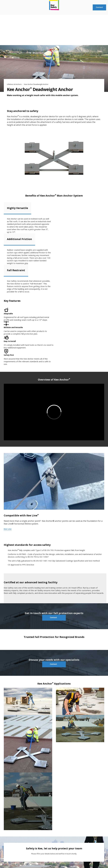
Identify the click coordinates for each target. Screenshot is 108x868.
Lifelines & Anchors (14, 84)
